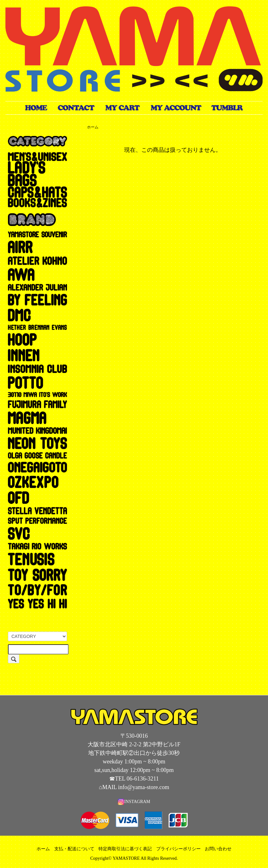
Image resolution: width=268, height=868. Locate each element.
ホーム (93, 127)
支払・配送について (74, 849)
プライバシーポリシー (178, 849)
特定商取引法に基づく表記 (125, 849)
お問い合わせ (218, 849)
